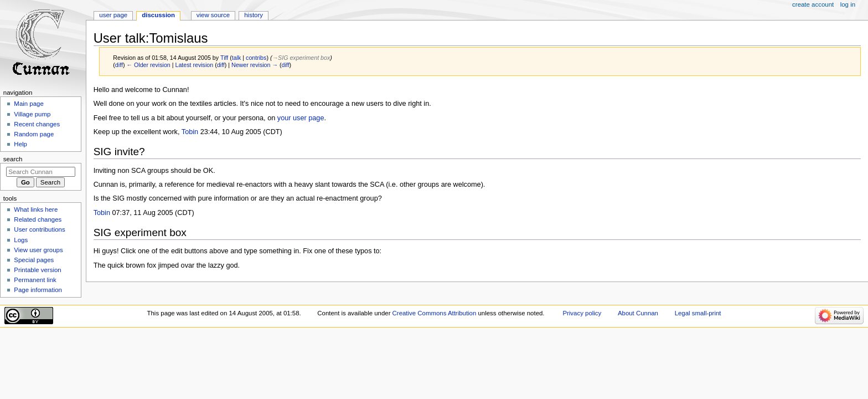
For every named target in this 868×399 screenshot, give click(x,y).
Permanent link (35, 280)
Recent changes (37, 124)
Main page (29, 104)
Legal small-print (698, 313)
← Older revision (148, 65)
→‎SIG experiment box (301, 58)
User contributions (39, 229)
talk (237, 58)
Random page (34, 134)
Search (13, 159)
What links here (36, 209)
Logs (21, 240)
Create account (813, 4)
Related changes (38, 219)
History (254, 15)
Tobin (190, 132)
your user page (301, 118)
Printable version (37, 270)
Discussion (158, 15)
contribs (256, 58)
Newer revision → (255, 65)
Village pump (32, 114)
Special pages (34, 260)
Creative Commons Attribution (435, 313)
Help (20, 144)
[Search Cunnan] (41, 172)
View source (213, 15)
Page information (38, 290)
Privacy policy (582, 313)
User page (113, 15)
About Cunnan (638, 313)
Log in (848, 4)
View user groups (38, 250)
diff (119, 65)
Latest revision (194, 65)
